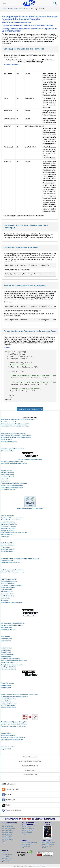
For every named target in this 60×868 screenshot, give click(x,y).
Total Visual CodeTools (28, 828)
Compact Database (6, 685)
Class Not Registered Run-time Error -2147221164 (15, 697)
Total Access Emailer (7, 832)
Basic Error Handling (7, 627)
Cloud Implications (6, 733)
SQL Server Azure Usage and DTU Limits (12, 740)
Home (4, 9)
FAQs (23, 848)
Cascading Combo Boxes (8, 549)
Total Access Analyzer (7, 827)
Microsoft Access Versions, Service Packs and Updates (16, 435)
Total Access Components (8, 829)
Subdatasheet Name (6, 639)
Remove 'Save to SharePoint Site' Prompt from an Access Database (20, 695)
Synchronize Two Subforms (8, 526)
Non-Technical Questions (48, 842)
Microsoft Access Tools (30, 775)
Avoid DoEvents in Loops (8, 596)
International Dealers (47, 846)
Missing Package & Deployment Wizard (12, 665)
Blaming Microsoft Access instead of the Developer (15, 426)
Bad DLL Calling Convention (9, 703)
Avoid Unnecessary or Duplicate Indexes (12, 485)
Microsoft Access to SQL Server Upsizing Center (14, 722)
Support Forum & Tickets (11, 810)
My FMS (44, 848)
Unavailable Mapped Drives (8, 669)
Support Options (26, 844)
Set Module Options (6, 590)
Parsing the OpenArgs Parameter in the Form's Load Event (30, 331)
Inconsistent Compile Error (8, 699)
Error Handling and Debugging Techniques (13, 623)
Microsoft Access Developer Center (30, 413)
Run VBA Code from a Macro (9, 581)
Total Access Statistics (7, 840)
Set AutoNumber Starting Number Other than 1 (14, 483)
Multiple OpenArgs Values (8, 528)
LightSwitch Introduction (8, 747)
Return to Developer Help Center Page (30, 409)
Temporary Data (5, 479)
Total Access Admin (7, 825)
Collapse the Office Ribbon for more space (13, 572)
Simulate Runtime (6, 650)
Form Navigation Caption (8, 522)
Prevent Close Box (6, 652)
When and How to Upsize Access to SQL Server (14, 724)
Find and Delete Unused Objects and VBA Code (14, 463)
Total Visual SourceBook (28, 830)
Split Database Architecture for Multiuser (12, 461)
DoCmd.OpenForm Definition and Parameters (24, 49)
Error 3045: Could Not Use (8, 705)
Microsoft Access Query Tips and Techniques (30, 509)
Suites (3, 842)
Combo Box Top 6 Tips (7, 543)
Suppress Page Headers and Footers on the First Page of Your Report (20, 558)
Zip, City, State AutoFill (7, 551)
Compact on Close (6, 687)
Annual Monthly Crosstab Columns (10, 563)
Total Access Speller (7, 836)
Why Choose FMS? (7, 858)
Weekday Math (5, 600)
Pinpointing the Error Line (8, 629)
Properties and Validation (8, 545)
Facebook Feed (8, 800)
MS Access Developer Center (18, 9)
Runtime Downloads (6, 648)
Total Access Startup (7, 838)
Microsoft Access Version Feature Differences (13, 433)
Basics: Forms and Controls (8, 579)
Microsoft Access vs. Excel (8, 422)
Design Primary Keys (7, 471)
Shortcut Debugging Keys (8, 588)
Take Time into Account (7, 477)
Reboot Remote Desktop (7, 663)
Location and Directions (48, 844)
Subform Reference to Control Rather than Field (14, 533)
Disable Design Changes (8, 654)
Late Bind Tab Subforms (7, 530)
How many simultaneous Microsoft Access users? (15, 424)
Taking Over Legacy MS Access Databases (13, 449)
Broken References (6, 656)
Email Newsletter (9, 784)
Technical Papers (30, 770)
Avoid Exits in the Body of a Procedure (11, 585)
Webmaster (43, 866)
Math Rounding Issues (7, 592)
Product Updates (26, 846)
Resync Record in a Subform (9, 524)
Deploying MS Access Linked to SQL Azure (13, 738)
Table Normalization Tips (8, 475)
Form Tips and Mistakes (7, 516)
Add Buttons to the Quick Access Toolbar (12, 570)
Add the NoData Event (7, 561)
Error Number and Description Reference (12, 625)
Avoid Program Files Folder (8, 667)
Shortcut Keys (5, 537)
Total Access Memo (7, 834)
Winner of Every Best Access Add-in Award (30, 459)
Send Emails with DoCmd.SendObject (11, 602)
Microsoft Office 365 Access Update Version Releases (16, 437)
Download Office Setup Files (9, 442)
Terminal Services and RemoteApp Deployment (14, 661)
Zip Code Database (27, 832)
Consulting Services (7, 855)
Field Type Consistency (7, 473)
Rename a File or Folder (7, 594)
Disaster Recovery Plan (7, 683)
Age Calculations (5, 598)
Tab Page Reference (6, 535)
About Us (4, 853)
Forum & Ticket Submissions (29, 842)
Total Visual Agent (26, 827)
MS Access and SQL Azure (8, 735)
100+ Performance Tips (7, 451)
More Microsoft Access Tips (30, 766)
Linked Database (5, 637)
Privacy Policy (36, 866)
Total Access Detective (8, 830)
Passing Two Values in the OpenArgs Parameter (25, 285)
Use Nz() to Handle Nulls (7, 583)
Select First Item (5, 547)
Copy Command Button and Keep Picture (12, 518)
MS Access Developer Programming (30, 761)
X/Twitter (6, 805)
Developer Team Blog (10, 789)
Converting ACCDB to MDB (8, 707)
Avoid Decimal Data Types (8, 489)
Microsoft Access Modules (30, 616)
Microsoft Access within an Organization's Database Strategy (18, 420)
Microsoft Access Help (30, 757)
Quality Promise (6, 860)
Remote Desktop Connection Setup (10, 659)
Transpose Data (5, 481)
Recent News (5, 856)
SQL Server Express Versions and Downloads (13, 726)
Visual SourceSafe (6, 641)
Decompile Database (6, 701)
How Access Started (6, 439)
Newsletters (7, 862)
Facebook (7, 795)
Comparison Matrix (6, 749)
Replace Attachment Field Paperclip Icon (12, 487)
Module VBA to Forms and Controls (11, 520)
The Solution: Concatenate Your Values (21, 248)
